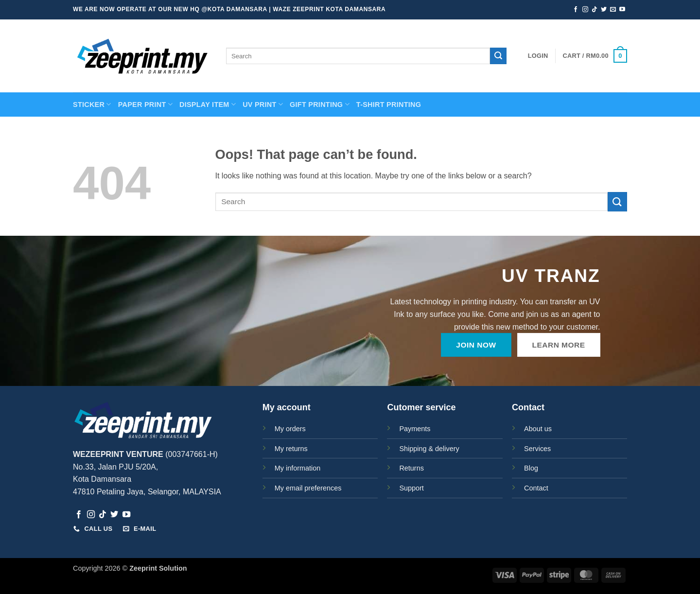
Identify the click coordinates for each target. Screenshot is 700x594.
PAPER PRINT (145, 104)
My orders (290, 429)
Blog (531, 468)
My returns (291, 449)
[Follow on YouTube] (622, 10)
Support (411, 488)
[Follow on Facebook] (576, 10)
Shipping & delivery (429, 449)
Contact (536, 488)
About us (538, 429)
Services (537, 449)
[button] (538, 56)
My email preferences (308, 488)
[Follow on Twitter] (604, 10)
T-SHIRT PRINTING (389, 105)
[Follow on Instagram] (585, 10)
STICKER (92, 104)
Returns (411, 468)
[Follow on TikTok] (595, 10)
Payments (415, 429)
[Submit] (498, 56)
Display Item (208, 104)
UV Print (263, 104)
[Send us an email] (613, 10)
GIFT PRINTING (320, 104)
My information (297, 468)
